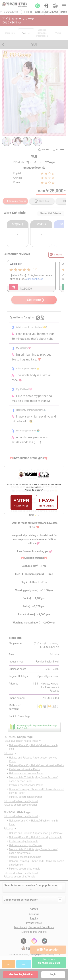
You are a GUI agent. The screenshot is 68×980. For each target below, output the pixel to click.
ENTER (21, 502)
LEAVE (47, 502)
